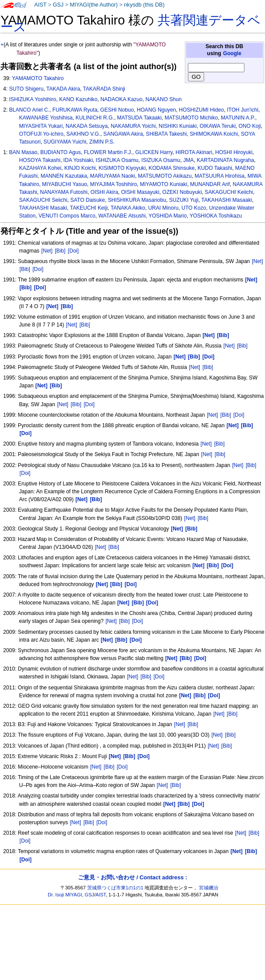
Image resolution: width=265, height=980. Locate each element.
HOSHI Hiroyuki (234, 152)
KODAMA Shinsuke (171, 168)
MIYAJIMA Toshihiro (114, 184)
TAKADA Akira (63, 89)
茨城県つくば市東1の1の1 (115, 888)
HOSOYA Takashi (40, 160)
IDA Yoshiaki (78, 160)
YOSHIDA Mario (168, 216)
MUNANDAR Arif (210, 184)
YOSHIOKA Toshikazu (216, 216)
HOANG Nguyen (156, 110)
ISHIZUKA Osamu (117, 160)
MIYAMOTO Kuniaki (163, 184)
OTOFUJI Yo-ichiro (41, 134)
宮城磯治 (208, 888)
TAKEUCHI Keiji (88, 208)
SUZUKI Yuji (184, 200)
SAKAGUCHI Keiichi (229, 192)
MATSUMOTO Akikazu (165, 176)
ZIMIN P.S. (102, 142)
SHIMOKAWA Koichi (214, 134)
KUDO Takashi (215, 168)
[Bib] (60, 251)
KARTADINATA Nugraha (225, 160)
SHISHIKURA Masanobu (137, 200)
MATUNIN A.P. (238, 118)
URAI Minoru (163, 208)
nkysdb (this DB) (144, 5)
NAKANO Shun (164, 99)
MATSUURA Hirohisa (219, 176)
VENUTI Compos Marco (67, 216)
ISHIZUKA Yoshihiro (33, 99)
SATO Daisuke (88, 200)
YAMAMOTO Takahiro (38, 78)
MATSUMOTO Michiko (191, 118)
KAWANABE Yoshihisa (46, 118)
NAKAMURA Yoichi (133, 126)
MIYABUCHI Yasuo (65, 184)
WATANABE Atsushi (122, 216)
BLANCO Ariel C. (29, 110)
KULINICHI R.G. (95, 118)
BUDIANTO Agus (61, 152)
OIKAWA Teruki (218, 126)
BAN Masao (23, 152)
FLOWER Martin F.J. (108, 152)
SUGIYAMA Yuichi (65, 142)
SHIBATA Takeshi (166, 134)
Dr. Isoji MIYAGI (65, 895)
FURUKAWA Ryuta (75, 110)
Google (232, 53)
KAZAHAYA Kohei (40, 168)
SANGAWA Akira (123, 134)
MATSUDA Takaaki (139, 118)
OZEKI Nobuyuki (182, 192)
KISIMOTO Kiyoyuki (122, 168)
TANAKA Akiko (128, 208)
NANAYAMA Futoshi (64, 192)
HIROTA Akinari (194, 152)
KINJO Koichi (80, 168)
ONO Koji (250, 126)
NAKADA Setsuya (87, 126)
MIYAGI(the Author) (94, 5)
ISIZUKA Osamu (161, 160)
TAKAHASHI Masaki (43, 208)
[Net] (47, 251)
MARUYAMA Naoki (113, 176)
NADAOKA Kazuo (121, 99)
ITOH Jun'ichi (243, 110)
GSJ (58, 5)
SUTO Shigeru (26, 89)
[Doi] (73, 251)
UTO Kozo (194, 208)
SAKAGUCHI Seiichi (43, 200)
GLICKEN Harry (154, 152)
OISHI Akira (104, 192)
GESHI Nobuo (117, 110)
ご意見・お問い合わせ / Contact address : (132, 877)
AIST (40, 5)
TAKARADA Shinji (104, 89)
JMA (188, 160)
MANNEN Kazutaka (64, 176)
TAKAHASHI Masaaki (226, 200)
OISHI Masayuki (140, 192)
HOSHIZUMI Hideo (201, 110)
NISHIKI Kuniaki (178, 126)
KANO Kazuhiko (78, 99)
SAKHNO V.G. (84, 134)
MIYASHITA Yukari (41, 126)
